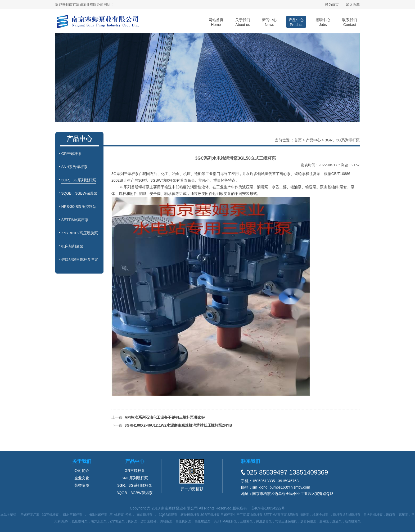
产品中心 (296, 22)
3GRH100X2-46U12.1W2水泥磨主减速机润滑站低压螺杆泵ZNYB (178, 425)
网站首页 (216, 22)
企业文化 (82, 478)
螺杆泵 (119, 515)
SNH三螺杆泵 (73, 515)
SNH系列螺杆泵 (135, 478)
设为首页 (332, 5)
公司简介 (82, 471)
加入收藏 (353, 5)
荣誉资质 (82, 485)
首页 (298, 140)
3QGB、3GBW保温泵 (135, 493)
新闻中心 (269, 22)
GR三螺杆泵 (135, 471)
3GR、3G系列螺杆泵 (342, 140)
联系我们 (350, 22)
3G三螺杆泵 (50, 515)
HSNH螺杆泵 (98, 515)
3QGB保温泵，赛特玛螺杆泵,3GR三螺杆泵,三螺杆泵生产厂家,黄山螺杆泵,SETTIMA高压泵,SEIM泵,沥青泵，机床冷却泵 (243, 515)
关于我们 (243, 22)
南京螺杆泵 (145, 515)
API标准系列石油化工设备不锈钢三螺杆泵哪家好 (165, 417)
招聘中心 (323, 22)
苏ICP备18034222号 (268, 508)
